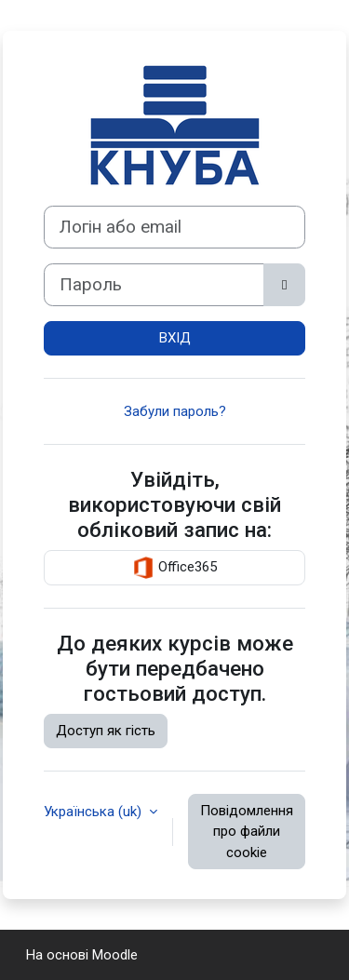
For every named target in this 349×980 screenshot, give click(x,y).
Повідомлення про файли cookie (247, 832)
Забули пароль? (175, 411)
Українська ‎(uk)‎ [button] (94, 812)
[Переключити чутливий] (284, 285)
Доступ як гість (106, 731)
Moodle (115, 955)
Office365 (174, 568)
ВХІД (175, 338)
